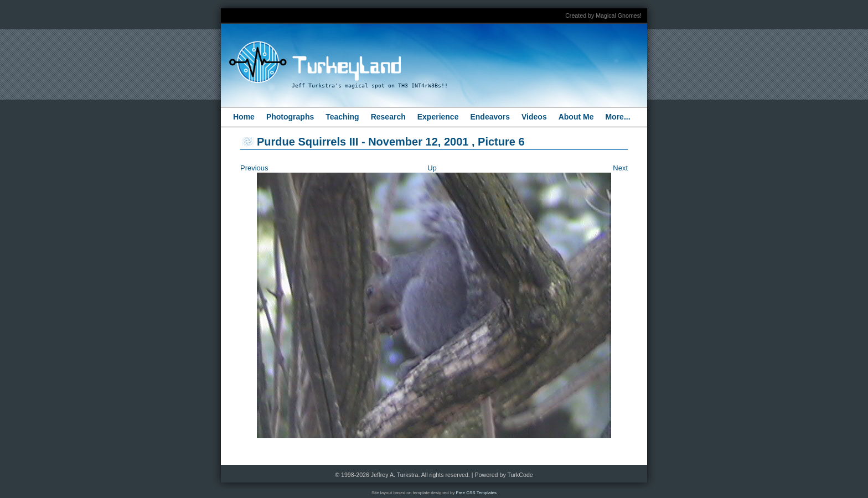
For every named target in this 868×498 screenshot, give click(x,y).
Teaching (342, 117)
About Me (576, 117)
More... (618, 117)
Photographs (290, 117)
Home (244, 117)
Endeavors (490, 117)
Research (388, 117)
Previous (254, 168)
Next (620, 168)
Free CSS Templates (477, 493)
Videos (534, 117)
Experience (438, 117)
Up (432, 168)
